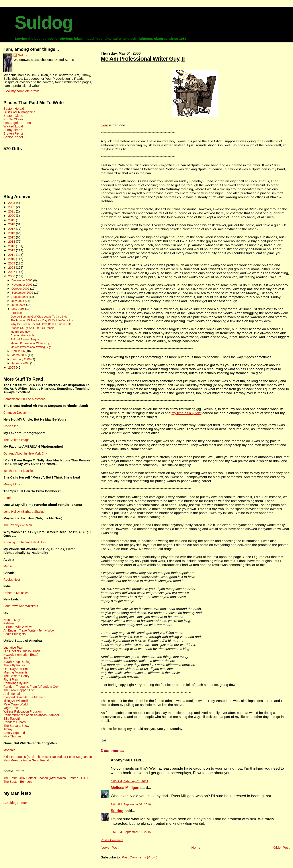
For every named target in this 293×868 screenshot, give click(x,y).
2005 (12, 367)
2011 (12, 255)
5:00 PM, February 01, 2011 (129, 781)
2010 (12, 259)
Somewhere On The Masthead (24, 399)
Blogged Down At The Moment (24, 697)
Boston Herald (14, 109)
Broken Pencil (13, 133)
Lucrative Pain (13, 648)
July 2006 (18, 301)
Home (196, 847)
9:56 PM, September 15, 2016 (131, 832)
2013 (12, 246)
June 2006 (19, 305)
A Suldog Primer (15, 803)
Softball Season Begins (25, 340)
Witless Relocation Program (22, 711)
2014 (12, 242)
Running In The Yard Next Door (25, 542)
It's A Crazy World (15, 704)
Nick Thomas (12, 736)
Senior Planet (13, 137)
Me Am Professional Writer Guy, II (143, 59)
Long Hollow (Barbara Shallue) (24, 512)
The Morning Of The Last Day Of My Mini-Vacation (42, 320)
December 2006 (22, 280)
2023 (12, 203)
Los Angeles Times (17, 123)
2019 (12, 220)
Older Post (281, 847)
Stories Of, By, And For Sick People (33, 328)
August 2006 (20, 297)
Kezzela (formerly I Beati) (21, 655)
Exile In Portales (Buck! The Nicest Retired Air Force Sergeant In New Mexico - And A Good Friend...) (48, 759)
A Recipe (16, 313)
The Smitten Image (16, 440)
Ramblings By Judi (16, 683)
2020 (12, 216)
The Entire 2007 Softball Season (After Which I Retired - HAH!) (46, 778)
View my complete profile (21, 91)
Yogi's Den (11, 708)
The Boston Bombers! (18, 782)
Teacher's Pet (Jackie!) (19, 471)
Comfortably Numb (22, 336)
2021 (12, 211)
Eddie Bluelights (14, 634)
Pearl (7, 498)
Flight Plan (11, 679)
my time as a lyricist (187, 413)
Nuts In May (12, 620)
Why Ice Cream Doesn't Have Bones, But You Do (41, 324)
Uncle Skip (11, 426)
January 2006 (21, 363)
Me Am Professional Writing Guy (31, 347)
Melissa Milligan (125, 788)
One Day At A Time (16, 669)
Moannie (9, 750)
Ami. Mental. (12, 694)
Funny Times (13, 130)
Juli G (7, 658)
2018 (12, 224)
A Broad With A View (17, 627)
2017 (12, 229)
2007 (12, 272)
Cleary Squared (14, 733)
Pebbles (9, 623)
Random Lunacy (15, 722)
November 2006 (22, 285)
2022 (12, 207)
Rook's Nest (12, 580)
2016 (12, 233)
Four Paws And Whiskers (21, 606)
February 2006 (21, 359)
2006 (12, 276)
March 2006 (20, 355)
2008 (12, 268)
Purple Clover (13, 119)
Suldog (44, 22)
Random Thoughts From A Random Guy (31, 687)
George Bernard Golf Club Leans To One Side (39, 317)
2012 (12, 250)
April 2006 (19, 351)
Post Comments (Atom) (140, 857)
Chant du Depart (15, 413)
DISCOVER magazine (19, 112)
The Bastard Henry (16, 676)
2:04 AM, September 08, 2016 (131, 804)
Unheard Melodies (16, 593)
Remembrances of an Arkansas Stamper (31, 715)
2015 (12, 237)
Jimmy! (8, 729)
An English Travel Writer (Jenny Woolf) (30, 630)
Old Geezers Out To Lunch (22, 651)
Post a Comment (112, 840)
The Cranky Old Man (18, 525)
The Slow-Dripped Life (19, 690)
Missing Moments (15, 672)
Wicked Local (13, 126)
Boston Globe (13, 116)
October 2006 (21, 289)
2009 (12, 263)
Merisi (7, 566)
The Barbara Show (16, 726)
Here (104, 125)
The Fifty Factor (14, 665)
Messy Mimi (12, 484)
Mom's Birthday (20, 332)
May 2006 (18, 309)
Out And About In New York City (25, 453)
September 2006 (23, 293)
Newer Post (109, 847)
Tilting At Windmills (16, 701)
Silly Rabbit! (12, 719)
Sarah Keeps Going (17, 662)
